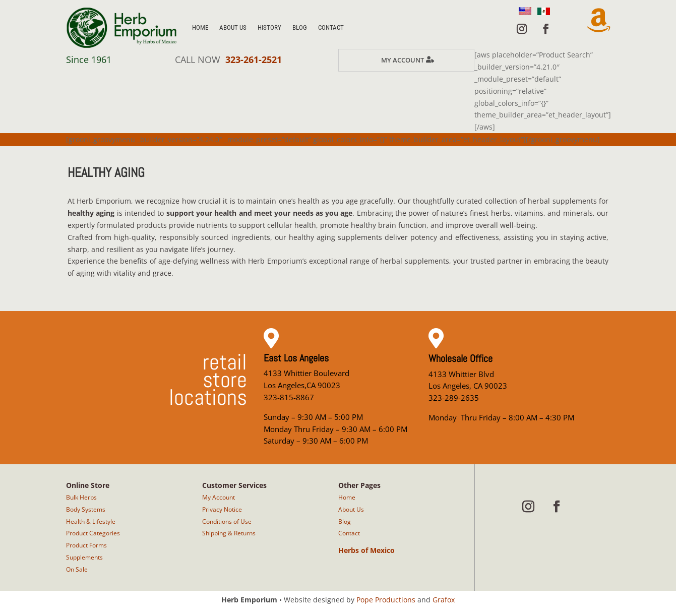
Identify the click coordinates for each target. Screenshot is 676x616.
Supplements (84, 557)
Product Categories (93, 533)
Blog (300, 27)
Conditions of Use (227, 521)
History (269, 27)
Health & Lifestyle (91, 521)
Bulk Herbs (81, 497)
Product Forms (86, 545)
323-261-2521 (254, 59)
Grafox (444, 600)
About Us (233, 27)
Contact (331, 27)
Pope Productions (386, 600)
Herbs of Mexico (366, 550)
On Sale (77, 569)
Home (200, 27)
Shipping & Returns (229, 533)
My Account (403, 60)
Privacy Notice (222, 509)
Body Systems (86, 509)
